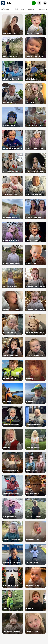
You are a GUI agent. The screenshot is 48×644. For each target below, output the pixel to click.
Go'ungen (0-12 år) (9, 9)
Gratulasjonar (28, 9)
